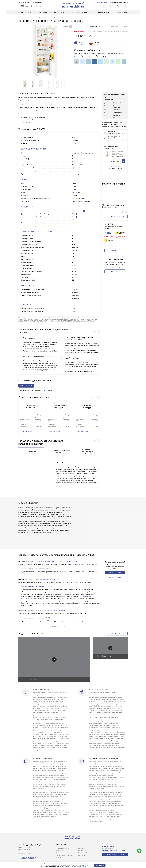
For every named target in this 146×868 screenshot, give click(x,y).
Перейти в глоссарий (63, 487)
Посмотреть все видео (117, 634)
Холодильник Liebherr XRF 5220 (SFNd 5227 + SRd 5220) (59, 561)
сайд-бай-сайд (84, 596)
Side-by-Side (123, 12)
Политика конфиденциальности (66, 862)
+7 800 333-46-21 (26, 6)
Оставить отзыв (26, 386)
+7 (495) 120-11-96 (115, 265)
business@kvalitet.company (114, 850)
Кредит (59, 853)
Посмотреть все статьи (115, 214)
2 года (81, 44)
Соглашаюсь (100, 865)
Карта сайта (106, 862)
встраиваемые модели (29, 599)
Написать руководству (115, 855)
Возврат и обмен (84, 853)
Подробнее (115, 251)
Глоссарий (82, 848)
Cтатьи (59, 857)
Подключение (61, 851)
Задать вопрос (115, 573)
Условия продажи (83, 862)
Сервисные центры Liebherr (65, 855)
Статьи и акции (102, 3)
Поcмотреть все (115, 578)
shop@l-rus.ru (108, 846)
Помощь (81, 851)
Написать (115, 272)
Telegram (37, 2)
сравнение (53, 574)
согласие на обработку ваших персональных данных (55, 865)
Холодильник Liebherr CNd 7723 (50, 579)
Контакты (82, 855)
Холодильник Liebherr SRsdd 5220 (54, 611)
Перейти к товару (26, 431)
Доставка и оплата (63, 848)
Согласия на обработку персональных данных (73, 866)
